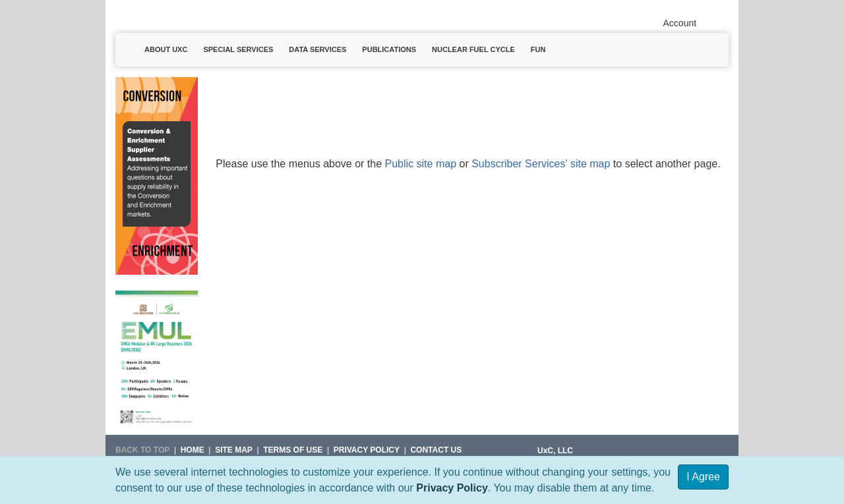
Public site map (421, 164)
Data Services (317, 49)
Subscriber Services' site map (541, 164)
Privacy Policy (452, 488)
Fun (538, 49)
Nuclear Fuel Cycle (473, 49)
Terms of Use (293, 450)
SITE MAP (234, 450)
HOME (193, 450)
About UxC (166, 49)
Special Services (238, 49)
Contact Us (436, 450)
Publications (389, 49)
